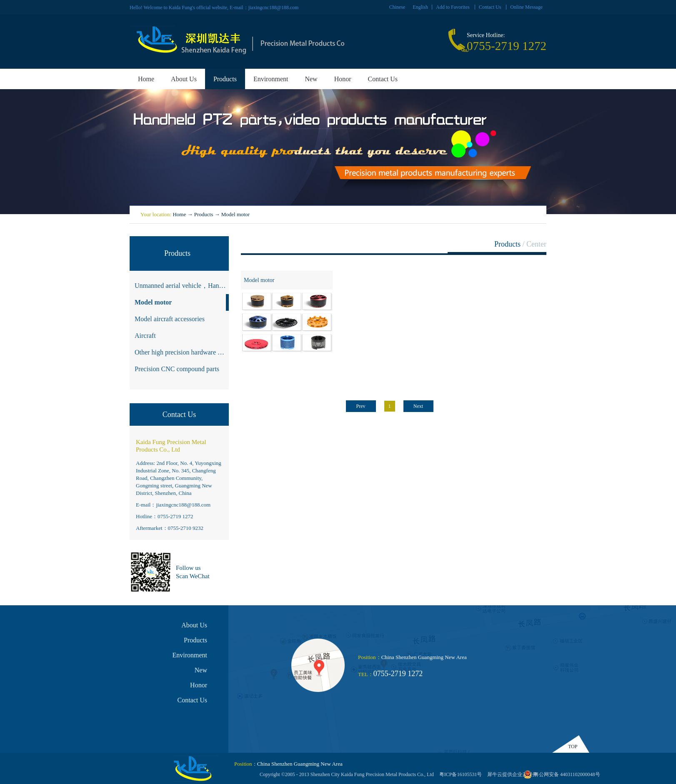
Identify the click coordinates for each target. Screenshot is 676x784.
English (420, 7)
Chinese (397, 7)
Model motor (235, 214)
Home (146, 79)
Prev (361, 406)
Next (418, 406)
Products (204, 214)
